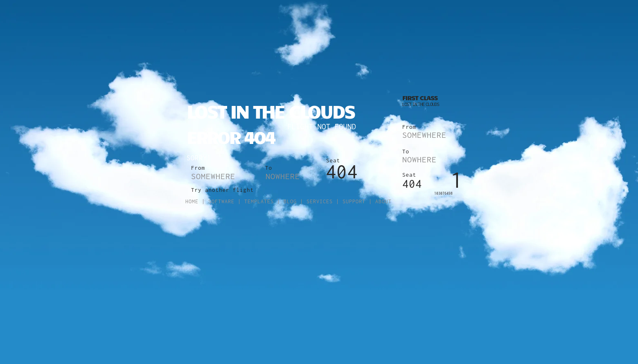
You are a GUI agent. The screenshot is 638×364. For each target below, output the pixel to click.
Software (221, 201)
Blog (290, 201)
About (383, 201)
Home (192, 201)
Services (320, 201)
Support (354, 201)
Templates (259, 201)
